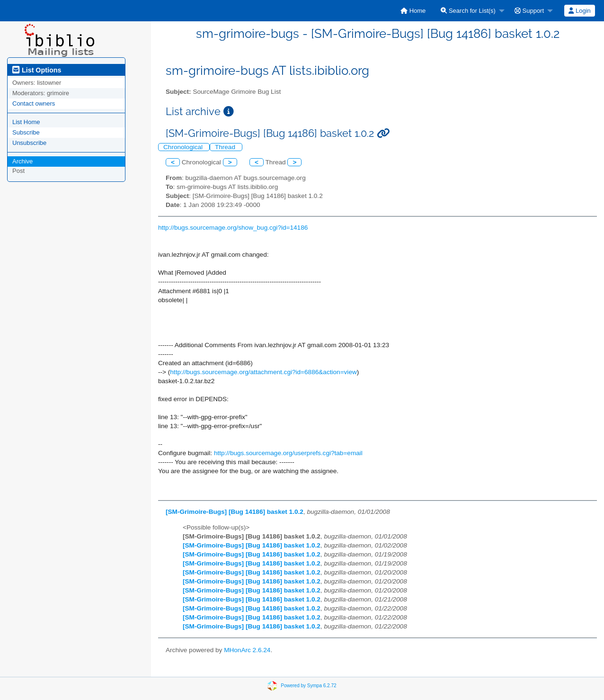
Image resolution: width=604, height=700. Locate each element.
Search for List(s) (468, 11)
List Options (37, 70)
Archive (22, 161)
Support (529, 11)
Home (413, 11)
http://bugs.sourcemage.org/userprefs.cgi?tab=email (288, 453)
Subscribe (26, 132)
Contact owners (34, 103)
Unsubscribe (29, 143)
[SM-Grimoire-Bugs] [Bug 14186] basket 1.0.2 (235, 512)
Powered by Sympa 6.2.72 (308, 686)
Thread (226, 147)
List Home (26, 122)
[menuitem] (413, 11)
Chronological (184, 147)
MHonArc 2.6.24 (247, 650)
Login (579, 11)
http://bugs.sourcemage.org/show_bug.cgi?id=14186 (233, 228)
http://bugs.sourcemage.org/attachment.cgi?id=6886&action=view (263, 372)
